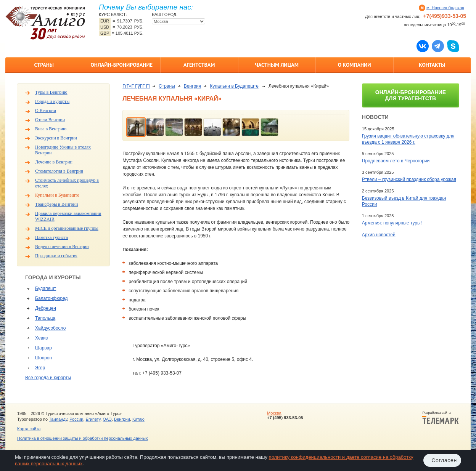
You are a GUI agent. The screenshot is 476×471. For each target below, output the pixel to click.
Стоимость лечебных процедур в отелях (67, 183)
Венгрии (122, 419)
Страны (44, 65)
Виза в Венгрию (51, 129)
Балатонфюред (51, 298)
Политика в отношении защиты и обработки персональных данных (82, 438)
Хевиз (41, 338)
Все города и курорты (48, 378)
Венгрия (193, 86)
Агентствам (199, 65)
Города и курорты (52, 101)
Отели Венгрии (50, 120)
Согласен (444, 460)
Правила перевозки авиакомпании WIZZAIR (68, 216)
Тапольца (45, 318)
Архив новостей (379, 235)
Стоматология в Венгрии (59, 171)
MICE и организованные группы (67, 228)
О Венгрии (46, 111)
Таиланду (58, 419)
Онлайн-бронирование (121, 65)
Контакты (432, 65)
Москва (274, 413)
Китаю (138, 419)
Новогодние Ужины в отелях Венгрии (63, 150)
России (76, 419)
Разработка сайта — (441, 418)
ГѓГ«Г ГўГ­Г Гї (136, 86)
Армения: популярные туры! (392, 223)
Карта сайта (29, 429)
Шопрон (43, 358)
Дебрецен (46, 308)
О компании (355, 65)
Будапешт (46, 288)
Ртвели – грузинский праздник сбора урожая (409, 179)
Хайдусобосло (50, 328)
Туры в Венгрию (51, 92)
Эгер (40, 368)
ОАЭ (107, 419)
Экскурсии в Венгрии (56, 138)
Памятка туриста (51, 237)
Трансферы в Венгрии (56, 204)
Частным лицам (277, 65)
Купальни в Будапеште (57, 195)
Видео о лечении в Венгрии (62, 247)
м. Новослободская (445, 8)
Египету (93, 419)
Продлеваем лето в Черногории (396, 161)
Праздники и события (56, 256)
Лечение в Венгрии (54, 162)
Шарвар (43, 348)
